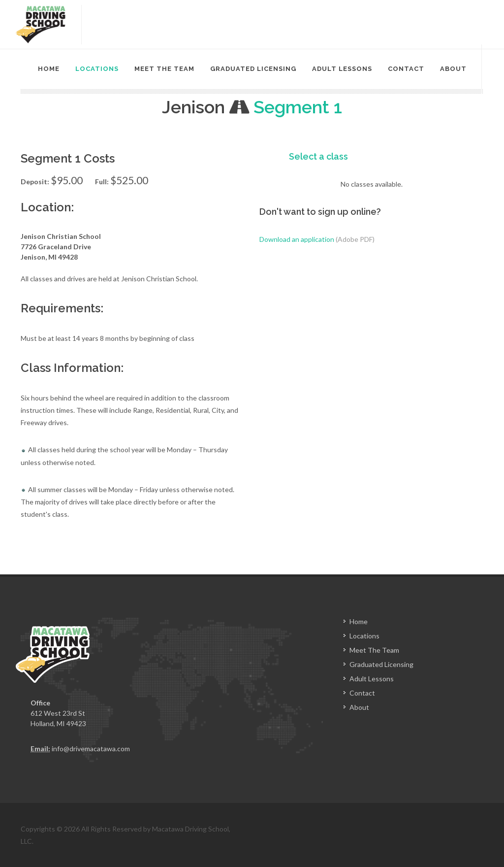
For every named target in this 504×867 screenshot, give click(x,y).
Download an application (317, 239)
